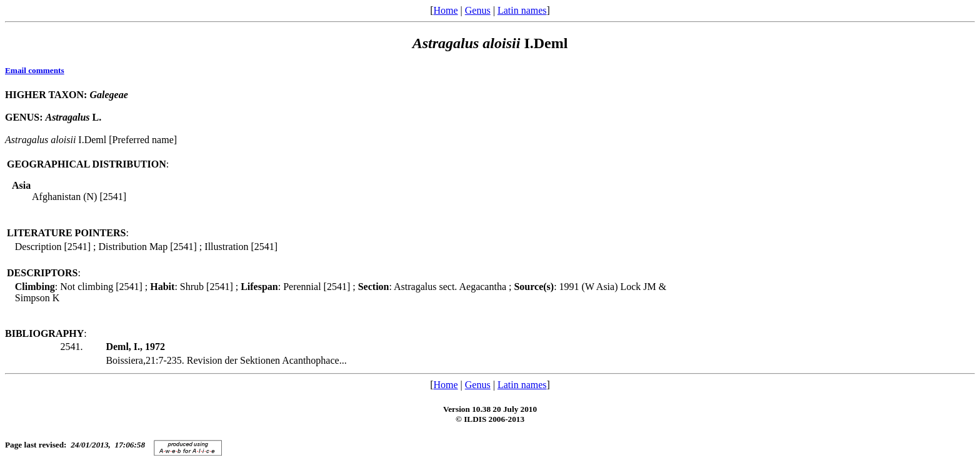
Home (445, 10)
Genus (478, 10)
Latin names (522, 10)
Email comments (35, 70)
